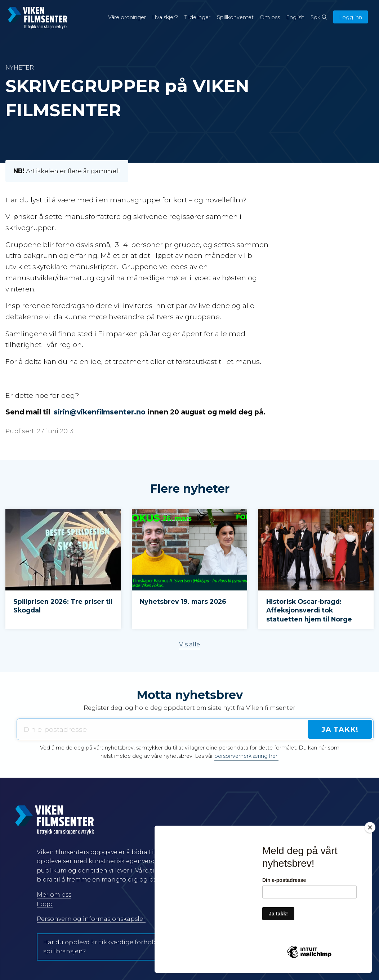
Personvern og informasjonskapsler (91, 919)
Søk (319, 17)
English (295, 17)
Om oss (270, 17)
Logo (45, 904)
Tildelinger (197, 17)
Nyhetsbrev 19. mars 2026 (183, 601)
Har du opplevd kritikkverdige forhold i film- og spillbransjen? (114, 947)
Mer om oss (54, 895)
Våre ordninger (127, 17)
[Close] (370, 827)
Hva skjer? (165, 17)
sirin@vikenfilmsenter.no (100, 412)
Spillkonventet (235, 17)
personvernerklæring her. (246, 756)
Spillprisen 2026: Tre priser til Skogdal (63, 606)
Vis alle (189, 644)
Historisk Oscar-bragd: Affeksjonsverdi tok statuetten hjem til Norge (309, 610)
